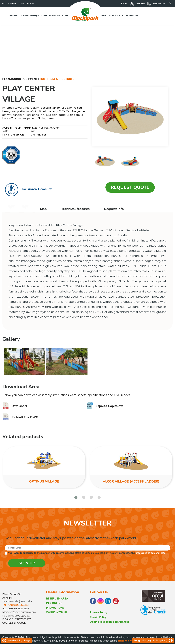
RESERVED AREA (57, 599)
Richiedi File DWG (20, 417)
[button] (76, 497)
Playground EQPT (30, 16)
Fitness (66, 16)
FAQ (4, 4)
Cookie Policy (98, 617)
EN (123, 4)
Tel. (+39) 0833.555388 (15, 605)
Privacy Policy (98, 613)
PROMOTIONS (55, 608)
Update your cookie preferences (109, 622)
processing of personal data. (151, 553)
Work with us (116, 16)
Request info (132, 16)
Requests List (156, 4)
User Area (138, 4)
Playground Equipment (20, 79)
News (104, 16)
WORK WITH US (57, 613)
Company (14, 16)
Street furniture (51, 16)
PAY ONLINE (54, 603)
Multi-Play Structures (57, 79)
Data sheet (15, 406)
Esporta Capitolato (105, 406)
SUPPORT (13, 4)
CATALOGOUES (27, 4)
